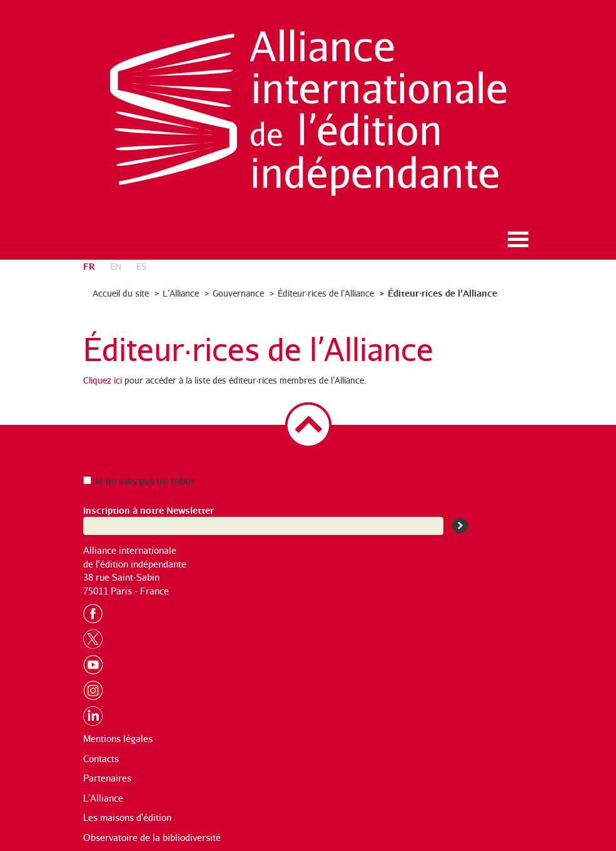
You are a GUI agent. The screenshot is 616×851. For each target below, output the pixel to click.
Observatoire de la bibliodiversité (152, 838)
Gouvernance (238, 293)
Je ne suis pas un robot (139, 480)
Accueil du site (121, 293)
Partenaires (107, 778)
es (141, 266)
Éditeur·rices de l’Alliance (326, 293)
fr (89, 266)
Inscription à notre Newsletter (149, 510)
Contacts (101, 759)
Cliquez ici (103, 380)
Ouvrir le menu (518, 239)
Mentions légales (118, 739)
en (116, 266)
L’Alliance (181, 293)
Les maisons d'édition (127, 818)
